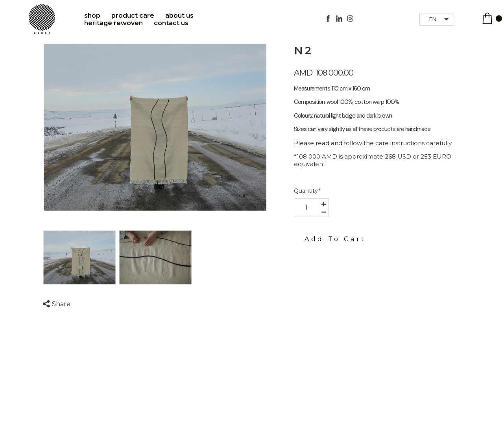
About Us (179, 16)
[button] (437, 19)
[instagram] (350, 18)
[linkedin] (339, 18)
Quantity (307, 191)
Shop (92, 16)
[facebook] (328, 18)
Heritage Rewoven (114, 23)
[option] (155, 127)
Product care (133, 16)
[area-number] (306, 207)
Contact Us (171, 23)
